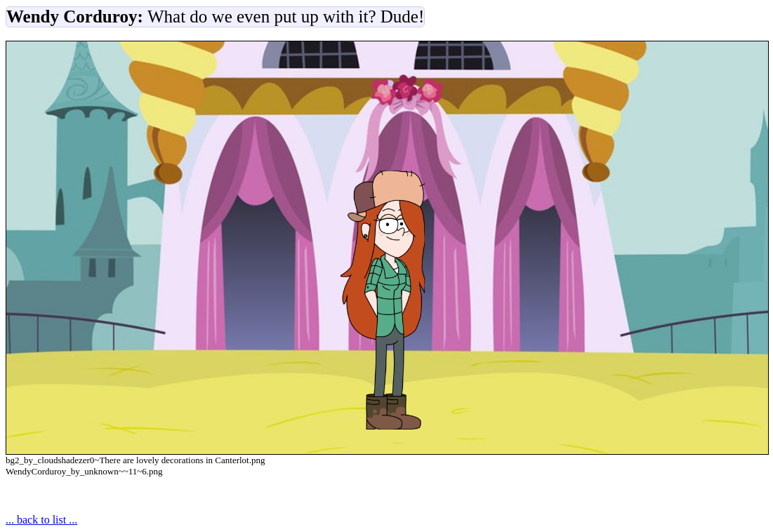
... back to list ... (41, 520)
